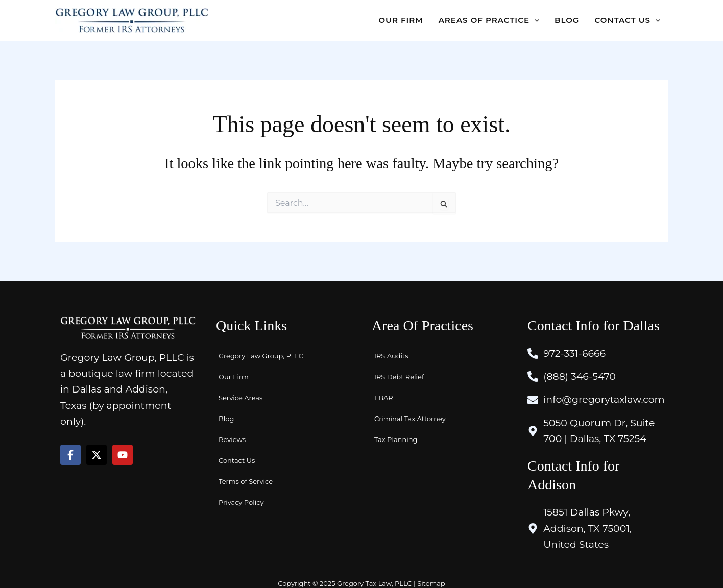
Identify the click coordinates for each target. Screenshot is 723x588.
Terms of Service (246, 481)
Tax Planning (396, 439)
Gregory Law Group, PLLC (261, 356)
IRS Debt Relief (399, 377)
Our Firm (234, 377)
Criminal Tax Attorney (410, 419)
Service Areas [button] (240, 398)
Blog (226, 419)
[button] (489, 20)
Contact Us (237, 460)
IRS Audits (391, 356)
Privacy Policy (241, 502)
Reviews (232, 439)
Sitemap (431, 583)
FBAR (384, 398)
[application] (534, 20)
